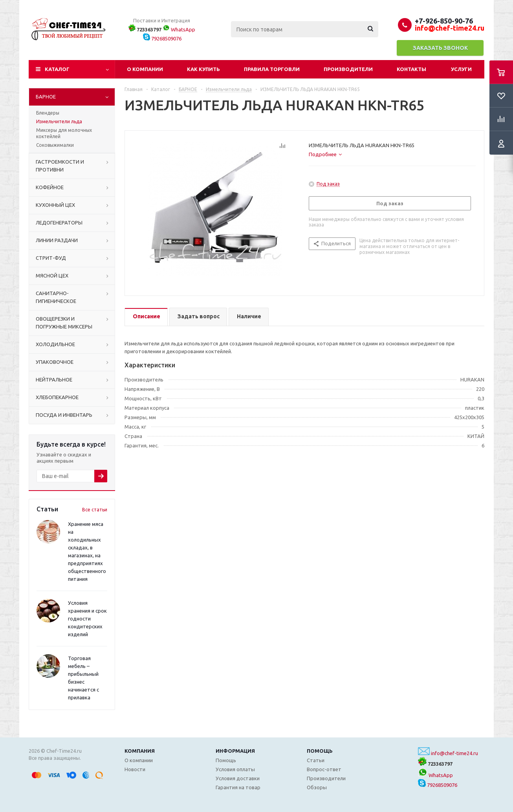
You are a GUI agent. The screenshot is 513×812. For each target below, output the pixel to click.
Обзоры (317, 787)
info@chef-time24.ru (454, 753)
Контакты (411, 69)
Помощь (320, 751)
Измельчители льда (59, 121)
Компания (140, 751)
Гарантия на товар (238, 787)
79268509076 (162, 38)
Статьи (316, 760)
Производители (348, 69)
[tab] (325, 154)
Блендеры (48, 113)
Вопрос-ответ (324, 769)
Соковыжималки (55, 145)
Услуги (461, 69)
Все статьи (95, 510)
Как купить (203, 69)
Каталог (57, 69)
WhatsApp (179, 29)
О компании (145, 69)
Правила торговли (272, 69)
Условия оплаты (235, 769)
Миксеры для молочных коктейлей (64, 133)
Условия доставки (238, 778)
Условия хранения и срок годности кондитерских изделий (87, 619)
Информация (235, 751)
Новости (135, 769)
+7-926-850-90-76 (444, 21)
